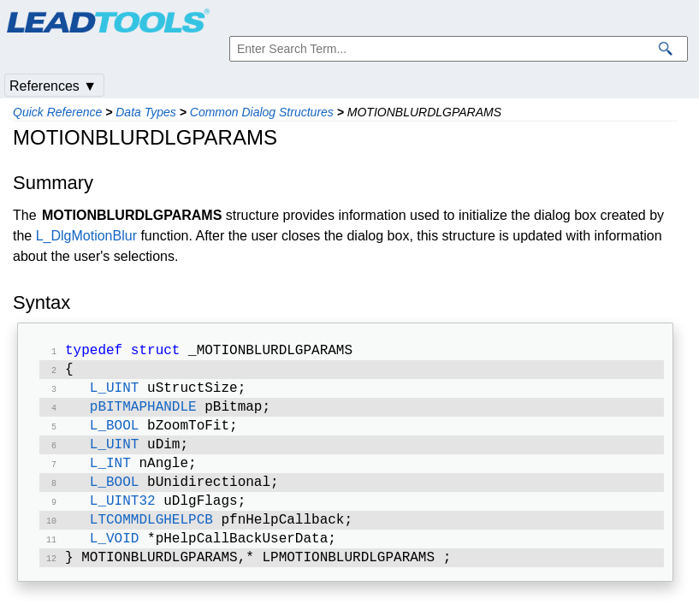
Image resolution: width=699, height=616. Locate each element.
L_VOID (115, 558)
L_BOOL (115, 435)
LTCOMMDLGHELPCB (151, 537)
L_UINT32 (123, 517)
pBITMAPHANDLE (143, 414)
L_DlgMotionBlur (86, 236)
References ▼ (53, 86)
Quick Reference (57, 112)
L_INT (110, 476)
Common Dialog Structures (262, 112)
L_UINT (115, 394)
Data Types (146, 112)
